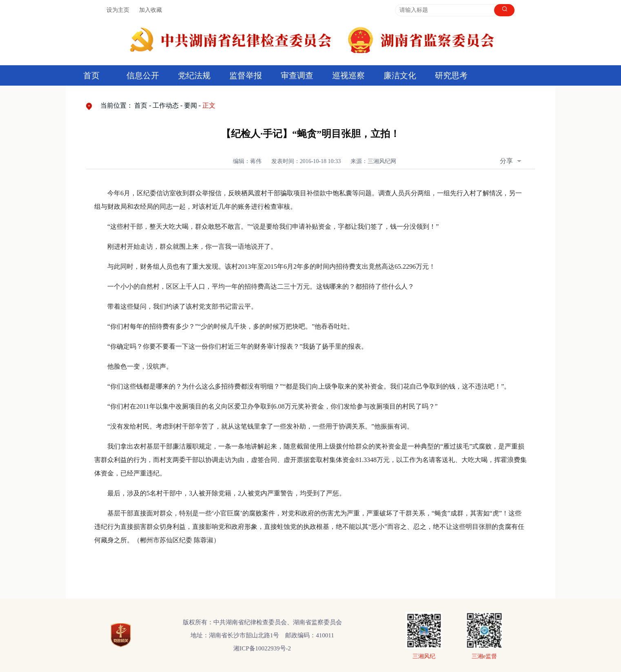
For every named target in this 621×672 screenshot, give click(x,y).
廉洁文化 (400, 75)
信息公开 (143, 75)
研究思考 (451, 75)
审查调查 (297, 75)
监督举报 (246, 75)
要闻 (191, 105)
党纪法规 (194, 75)
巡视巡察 (348, 75)
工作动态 (166, 105)
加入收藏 (151, 10)
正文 (209, 105)
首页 (91, 75)
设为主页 (118, 10)
